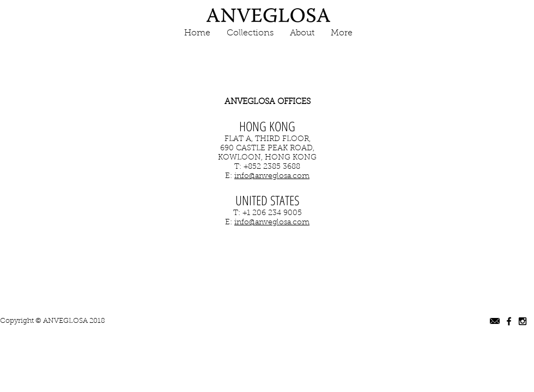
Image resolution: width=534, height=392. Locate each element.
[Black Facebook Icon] (509, 321)
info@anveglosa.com (272, 176)
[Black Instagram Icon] (523, 321)
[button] (250, 33)
